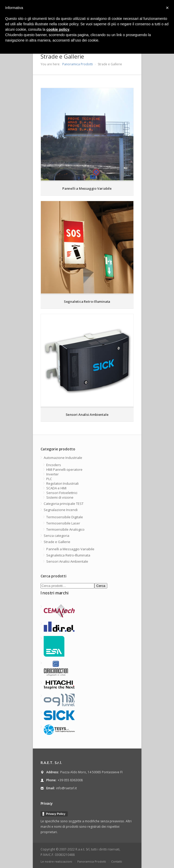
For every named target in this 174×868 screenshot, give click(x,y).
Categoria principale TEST (64, 504)
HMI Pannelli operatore (64, 469)
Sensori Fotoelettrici (62, 493)
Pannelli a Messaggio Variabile (70, 549)
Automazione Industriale (63, 458)
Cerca (101, 586)
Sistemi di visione (60, 497)
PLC (49, 479)
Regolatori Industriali (62, 483)
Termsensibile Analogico (65, 529)
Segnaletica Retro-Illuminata (68, 555)
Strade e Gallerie (57, 542)
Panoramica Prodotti (78, 64)
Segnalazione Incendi (61, 510)
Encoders (54, 465)
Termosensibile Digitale (65, 517)
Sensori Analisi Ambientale (67, 561)
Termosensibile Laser (63, 523)
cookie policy (58, 29)
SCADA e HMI (56, 488)
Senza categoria (56, 536)
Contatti (117, 861)
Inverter (52, 474)
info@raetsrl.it (66, 788)
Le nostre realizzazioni (56, 861)
